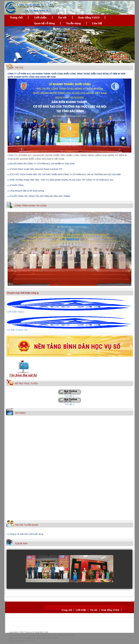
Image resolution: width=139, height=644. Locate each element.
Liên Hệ (97, 23)
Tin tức (62, 17)
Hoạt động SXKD (89, 17)
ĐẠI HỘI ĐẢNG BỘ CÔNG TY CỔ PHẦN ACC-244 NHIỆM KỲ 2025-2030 (42, 164)
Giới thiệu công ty (15, 312)
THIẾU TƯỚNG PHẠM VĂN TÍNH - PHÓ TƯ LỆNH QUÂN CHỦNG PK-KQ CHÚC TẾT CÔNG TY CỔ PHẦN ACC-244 (61, 180)
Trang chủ (16, 17)
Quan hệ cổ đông (44, 23)
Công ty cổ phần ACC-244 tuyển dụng (26, 534)
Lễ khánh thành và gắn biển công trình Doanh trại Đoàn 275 (36, 169)
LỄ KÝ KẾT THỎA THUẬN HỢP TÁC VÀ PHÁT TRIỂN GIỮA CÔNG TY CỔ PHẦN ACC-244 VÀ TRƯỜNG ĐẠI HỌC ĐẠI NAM (65, 174)
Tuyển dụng (73, 23)
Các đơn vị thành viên (17, 330)
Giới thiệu (40, 17)
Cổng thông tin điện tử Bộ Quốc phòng (27, 191)
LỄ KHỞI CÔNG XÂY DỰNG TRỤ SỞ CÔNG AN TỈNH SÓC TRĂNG (40, 196)
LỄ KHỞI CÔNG (17, 185)
